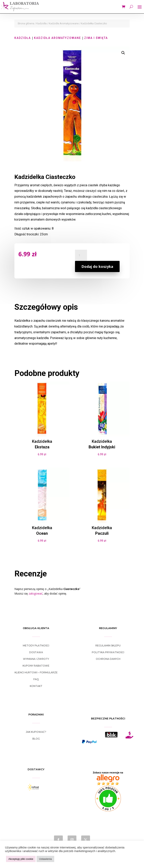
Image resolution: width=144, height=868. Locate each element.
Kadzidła (41, 23)
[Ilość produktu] (81, 255)
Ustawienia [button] (45, 859)
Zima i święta (96, 38)
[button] (123, 53)
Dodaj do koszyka (97, 266)
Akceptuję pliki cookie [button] (21, 859)
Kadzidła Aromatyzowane (64, 23)
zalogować (36, 593)
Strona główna (26, 23)
